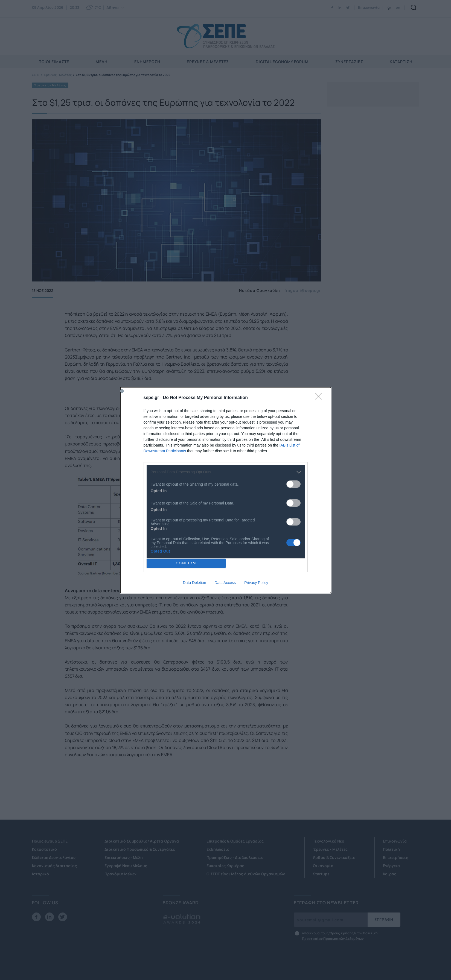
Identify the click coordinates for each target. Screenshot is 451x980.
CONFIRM (186, 563)
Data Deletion (195, 583)
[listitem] (226, 472)
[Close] (320, 398)
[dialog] (226, 490)
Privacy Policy (256, 583)
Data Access (225, 583)
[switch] (293, 484)
